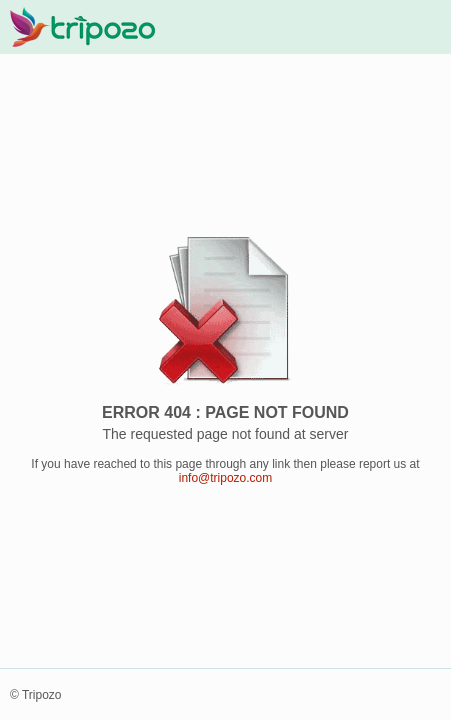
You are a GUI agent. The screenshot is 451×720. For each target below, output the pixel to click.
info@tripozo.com (226, 478)
